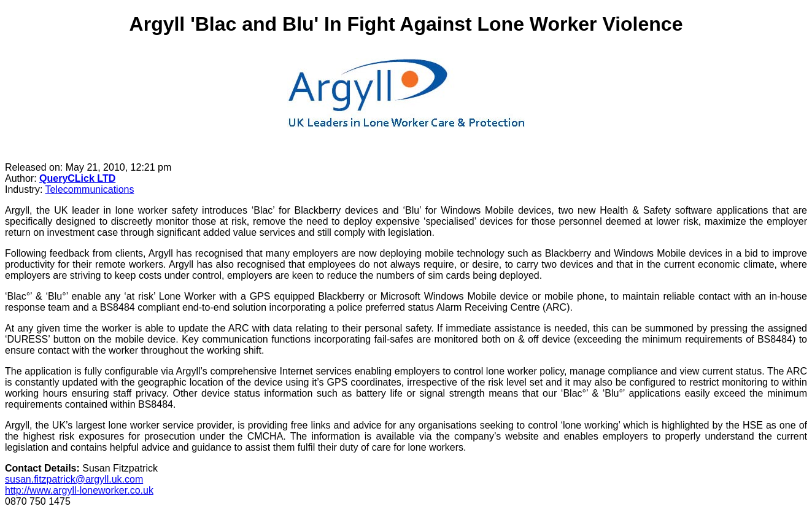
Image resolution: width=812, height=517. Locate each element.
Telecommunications (90, 189)
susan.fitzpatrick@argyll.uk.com (74, 479)
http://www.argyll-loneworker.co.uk (79, 490)
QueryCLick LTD (77, 178)
